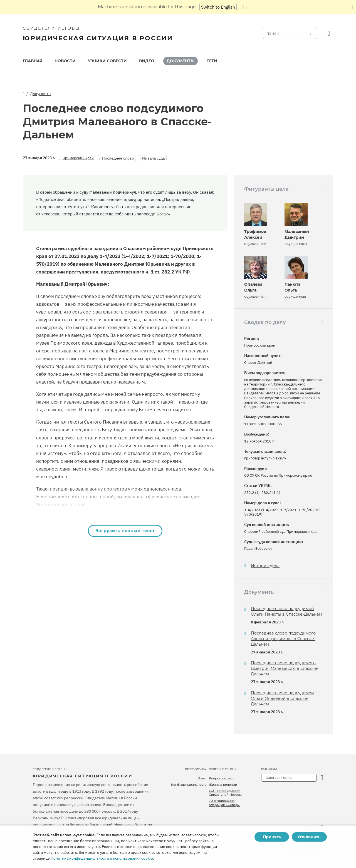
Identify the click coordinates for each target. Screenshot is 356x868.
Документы (181, 61)
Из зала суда (153, 158)
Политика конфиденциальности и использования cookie (102, 858)
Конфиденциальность (189, 785)
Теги (212, 61)
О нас (202, 778)
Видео (147, 61)
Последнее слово (118, 158)
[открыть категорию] (322, 778)
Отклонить (309, 837)
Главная (33, 61)
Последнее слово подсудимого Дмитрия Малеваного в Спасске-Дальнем (285, 668)
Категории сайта (279, 778)
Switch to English (218, 7)
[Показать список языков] (244, 7)
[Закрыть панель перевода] (352, 7)
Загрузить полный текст (125, 531)
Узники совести (107, 61)
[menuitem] (33, 61)
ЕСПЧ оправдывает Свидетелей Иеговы (225, 793)
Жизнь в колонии (223, 785)
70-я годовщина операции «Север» (224, 803)
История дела (265, 566)
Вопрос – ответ (221, 778)
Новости (65, 61)
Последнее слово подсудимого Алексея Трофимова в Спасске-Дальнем (283, 639)
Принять (272, 837)
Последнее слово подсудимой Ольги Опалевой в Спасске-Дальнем (282, 698)
